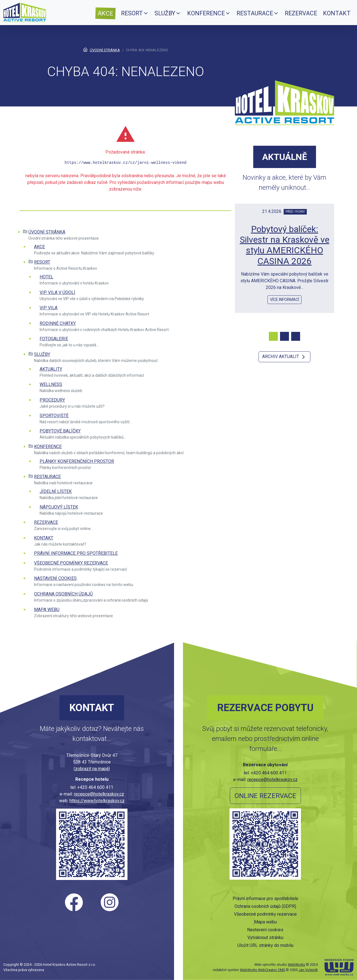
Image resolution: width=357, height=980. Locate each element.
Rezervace (46, 522)
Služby (42, 354)
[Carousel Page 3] (296, 336)
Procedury (52, 400)
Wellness (51, 384)
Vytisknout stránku (265, 938)
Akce (39, 247)
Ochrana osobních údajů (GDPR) (265, 906)
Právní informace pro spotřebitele (76, 553)
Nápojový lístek (59, 507)
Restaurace (47, 477)
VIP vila (49, 308)
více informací (284, 300)
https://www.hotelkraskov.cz (97, 801)
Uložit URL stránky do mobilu (265, 945)
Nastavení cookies (55, 578)
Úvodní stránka (47, 232)
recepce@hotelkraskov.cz (99, 794)
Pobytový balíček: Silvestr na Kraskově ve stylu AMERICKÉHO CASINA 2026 (285, 245)
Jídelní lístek (56, 491)
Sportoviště (54, 416)
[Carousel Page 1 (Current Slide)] (273, 336)
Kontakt (44, 538)
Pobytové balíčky (60, 431)
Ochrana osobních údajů (63, 594)
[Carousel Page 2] (284, 336)
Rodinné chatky (58, 323)
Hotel (46, 277)
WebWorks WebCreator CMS (262, 970)
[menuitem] (105, 13)
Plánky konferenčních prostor (77, 461)
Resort (42, 262)
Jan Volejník (308, 970)
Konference (48, 447)
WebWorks (296, 965)
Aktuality (51, 369)
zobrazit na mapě (92, 769)
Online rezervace (265, 796)
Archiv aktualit (284, 357)
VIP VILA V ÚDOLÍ (57, 292)
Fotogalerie (54, 339)
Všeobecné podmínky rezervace (71, 563)
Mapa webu (47, 610)
